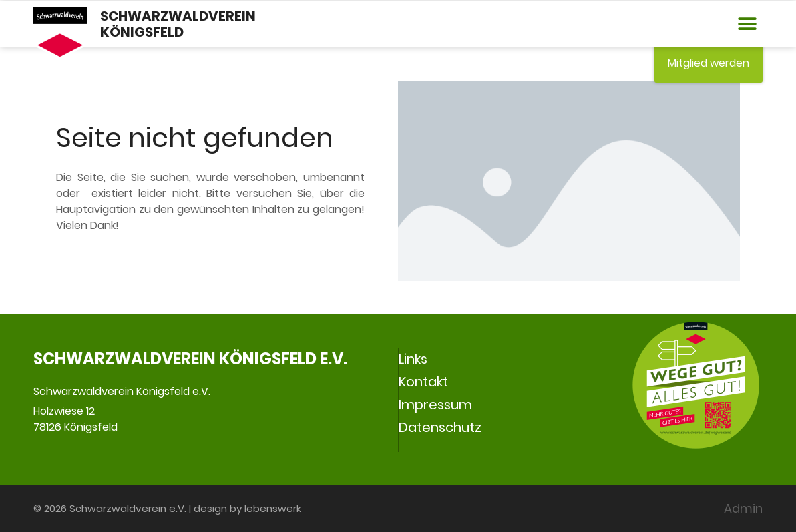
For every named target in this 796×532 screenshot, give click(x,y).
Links (413, 359)
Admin (743, 508)
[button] (748, 24)
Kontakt (423, 382)
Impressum (435, 405)
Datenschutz (440, 427)
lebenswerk (273, 508)
